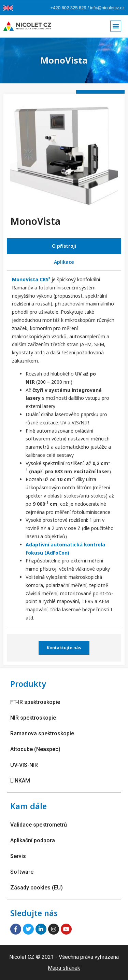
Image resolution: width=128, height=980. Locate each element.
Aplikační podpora (33, 840)
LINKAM (20, 781)
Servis (18, 856)
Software (22, 872)
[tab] (64, 246)
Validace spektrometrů (39, 825)
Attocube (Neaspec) (35, 749)
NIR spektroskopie (33, 718)
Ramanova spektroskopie (42, 733)
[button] (116, 24)
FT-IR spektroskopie (35, 702)
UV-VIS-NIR (24, 765)
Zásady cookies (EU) (37, 888)
